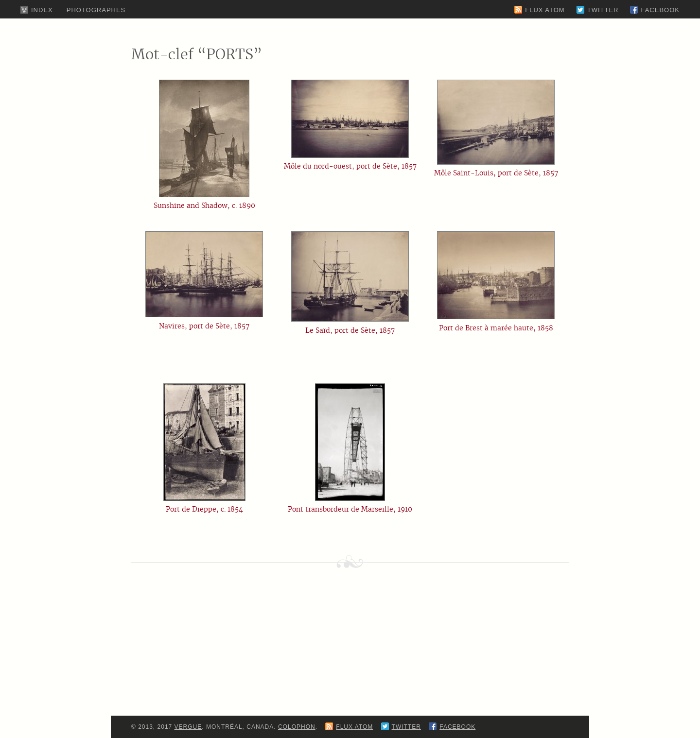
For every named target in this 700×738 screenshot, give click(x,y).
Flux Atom (545, 10)
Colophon (297, 727)
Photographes (96, 10)
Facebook (660, 10)
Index (42, 10)
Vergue (188, 727)
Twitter (603, 10)
